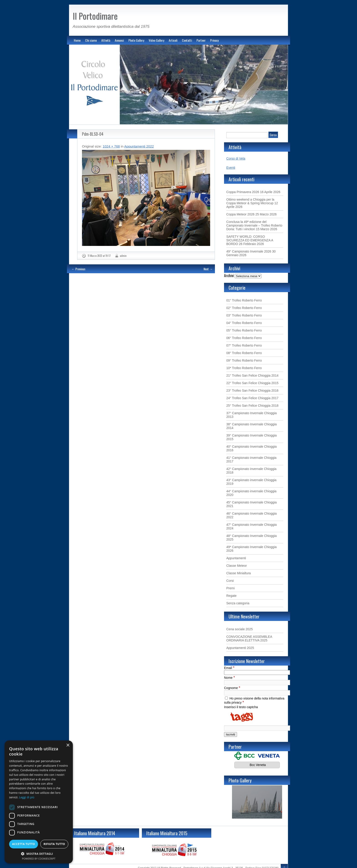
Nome (229, 678)
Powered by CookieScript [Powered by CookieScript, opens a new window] (39, 859)
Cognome (232, 688)
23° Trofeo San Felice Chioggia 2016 (252, 391)
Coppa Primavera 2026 (243, 192)
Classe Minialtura (238, 573)
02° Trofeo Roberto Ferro (244, 308)
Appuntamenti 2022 (139, 146)
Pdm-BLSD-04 (93, 134)
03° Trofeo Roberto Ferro (244, 315)
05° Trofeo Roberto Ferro (244, 330)
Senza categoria (238, 603)
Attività (106, 40)
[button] (39, 854)
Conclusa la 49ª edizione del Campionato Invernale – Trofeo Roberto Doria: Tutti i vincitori (254, 225)
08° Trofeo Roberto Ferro (244, 353)
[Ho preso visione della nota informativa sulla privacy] (226, 698)
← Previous (78, 269)
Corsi (230, 581)
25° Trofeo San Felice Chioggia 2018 (252, 406)
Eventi (231, 168)
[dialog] (39, 802)
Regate (231, 596)
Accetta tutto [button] (23, 844)
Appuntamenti (236, 558)
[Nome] (257, 683)
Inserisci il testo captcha (241, 707)
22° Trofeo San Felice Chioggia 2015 (252, 383)
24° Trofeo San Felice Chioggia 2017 (252, 398)
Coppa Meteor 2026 (240, 214)
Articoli (173, 40)
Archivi (229, 276)
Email (229, 668)
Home (77, 40)
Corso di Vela (236, 158)
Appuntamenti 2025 (240, 648)
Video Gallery (156, 40)
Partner (201, 40)
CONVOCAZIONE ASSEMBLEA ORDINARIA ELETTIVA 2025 (249, 638)
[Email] (257, 673)
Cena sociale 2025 (240, 629)
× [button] (68, 745)
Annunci (119, 40)
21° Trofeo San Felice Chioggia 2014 (252, 375)
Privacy (214, 40)
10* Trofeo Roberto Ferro (244, 368)
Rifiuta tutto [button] (54, 844)
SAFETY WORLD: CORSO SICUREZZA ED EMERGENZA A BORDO (250, 240)
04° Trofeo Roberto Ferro (244, 323)
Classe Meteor (237, 566)
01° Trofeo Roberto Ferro (244, 300)
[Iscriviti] (231, 734)
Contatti (187, 40)
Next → (208, 269)
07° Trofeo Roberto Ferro (244, 345)
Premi (231, 588)
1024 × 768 (111, 146)
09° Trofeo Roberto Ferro (244, 360)
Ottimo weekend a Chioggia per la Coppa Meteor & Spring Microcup (250, 201)
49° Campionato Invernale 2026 (249, 251)
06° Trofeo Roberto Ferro (244, 338)
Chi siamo (91, 40)
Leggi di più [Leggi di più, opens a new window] (27, 797)
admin (123, 256)
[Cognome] (257, 693)
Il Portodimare (95, 16)
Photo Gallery (136, 40)
